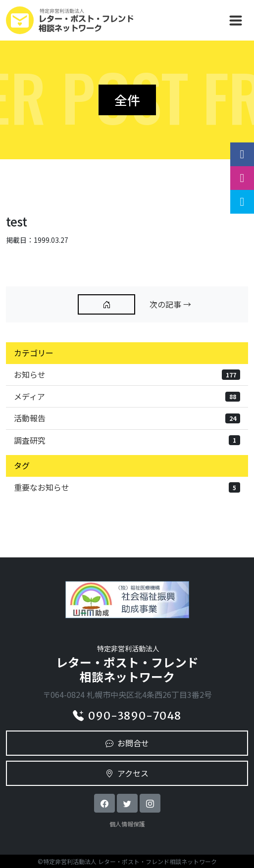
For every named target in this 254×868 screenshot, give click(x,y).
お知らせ (127, 374)
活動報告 (127, 418)
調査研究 (127, 440)
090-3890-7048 (127, 716)
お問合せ (127, 743)
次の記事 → (170, 304)
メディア (127, 396)
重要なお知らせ (127, 487)
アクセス (127, 773)
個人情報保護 (127, 824)
